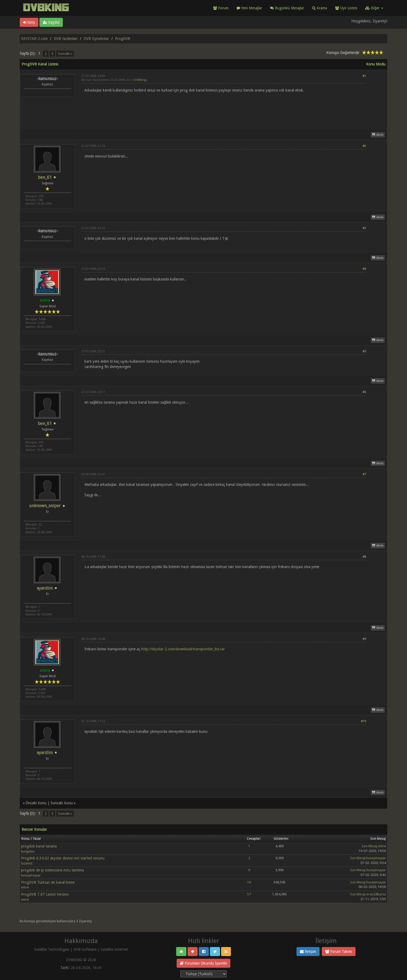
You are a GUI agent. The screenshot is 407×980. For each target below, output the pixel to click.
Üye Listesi (346, 8)
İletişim (308, 952)
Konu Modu (376, 64)
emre (382, 846)
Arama (320, 8)
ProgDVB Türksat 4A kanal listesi (48, 882)
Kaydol (51, 22)
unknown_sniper (45, 506)
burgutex (28, 851)
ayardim (45, 588)
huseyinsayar (376, 858)
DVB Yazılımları (66, 39)
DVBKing (140, 80)
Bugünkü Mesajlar (287, 8)
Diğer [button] (374, 8)
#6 (364, 392)
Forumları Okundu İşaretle (203, 963)
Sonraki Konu (62, 803)
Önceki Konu (36, 803)
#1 (364, 76)
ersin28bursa (376, 894)
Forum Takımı (339, 952)
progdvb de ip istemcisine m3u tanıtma (52, 870)
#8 (364, 557)
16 (249, 882)
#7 (364, 474)
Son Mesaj (369, 846)
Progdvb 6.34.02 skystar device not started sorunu (63, 858)
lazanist (27, 863)
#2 (364, 146)
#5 (364, 351)
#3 (364, 228)
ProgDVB (123, 39)
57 (249, 894)
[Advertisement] (224, 108)
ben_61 (45, 177)
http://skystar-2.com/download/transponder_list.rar (183, 649)
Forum (221, 8)
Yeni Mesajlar (249, 8)
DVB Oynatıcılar (96, 39)
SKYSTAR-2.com (34, 39)
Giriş (29, 22)
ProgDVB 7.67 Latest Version (45, 894)
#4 (364, 269)
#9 (364, 639)
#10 (363, 721)
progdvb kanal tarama (39, 846)
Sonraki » (65, 54)
